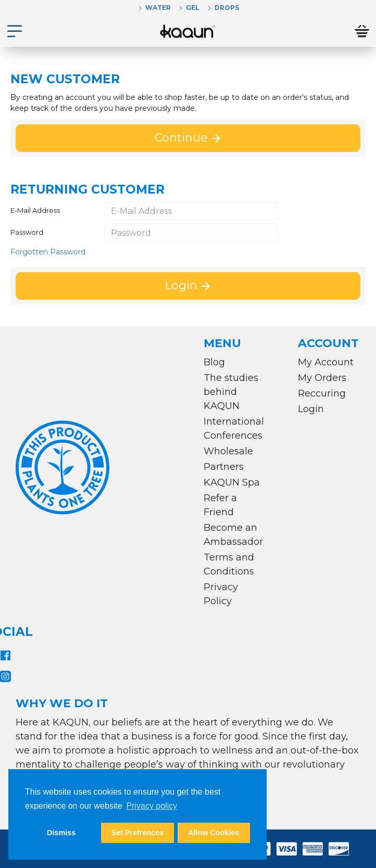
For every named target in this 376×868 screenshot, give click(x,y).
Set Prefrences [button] (138, 833)
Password (27, 232)
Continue (181, 138)
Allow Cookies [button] (214, 833)
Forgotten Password (48, 252)
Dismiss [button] (61, 833)
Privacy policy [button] (152, 806)
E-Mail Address (35, 210)
